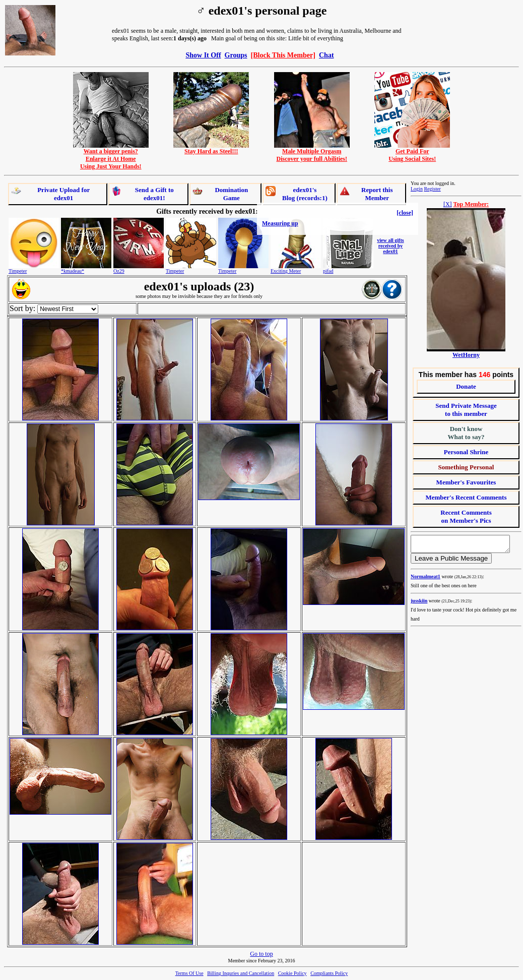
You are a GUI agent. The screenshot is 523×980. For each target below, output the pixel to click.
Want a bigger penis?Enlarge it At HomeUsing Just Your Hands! (111, 156)
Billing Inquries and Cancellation (241, 973)
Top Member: (471, 204)
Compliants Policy (329, 973)
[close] (405, 213)
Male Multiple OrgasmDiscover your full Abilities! (312, 152)
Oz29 (119, 271)
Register (432, 189)
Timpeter (18, 271)
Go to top (261, 954)
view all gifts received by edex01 (390, 246)
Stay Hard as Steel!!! (211, 148)
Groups (236, 55)
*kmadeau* (73, 271)
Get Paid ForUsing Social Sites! (412, 152)
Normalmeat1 (426, 579)
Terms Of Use (189, 973)
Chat (326, 55)
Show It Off (203, 55)
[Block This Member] (283, 55)
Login (417, 189)
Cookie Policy (292, 973)
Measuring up (280, 223)
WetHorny (466, 355)
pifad (328, 271)
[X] (448, 204)
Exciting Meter (286, 271)
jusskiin (419, 604)
